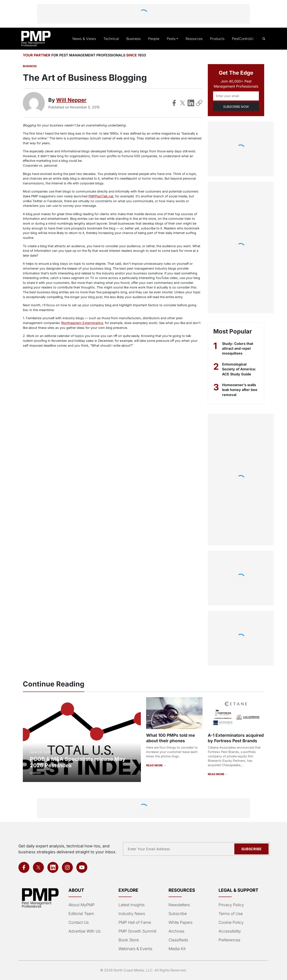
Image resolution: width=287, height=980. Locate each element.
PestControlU (243, 39)
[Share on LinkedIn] (191, 103)
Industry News (131, 914)
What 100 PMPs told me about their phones (170, 738)
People (155, 39)
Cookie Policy (230, 922)
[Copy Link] (199, 103)
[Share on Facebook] (174, 103)
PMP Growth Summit (137, 931)
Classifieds (178, 940)
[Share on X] (183, 103)
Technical (113, 39)
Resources (195, 39)
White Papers (180, 922)
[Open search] (264, 39)
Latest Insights (132, 905)
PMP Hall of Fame (134, 922)
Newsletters (179, 905)
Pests (173, 39)
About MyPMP (81, 905)
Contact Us (78, 922)
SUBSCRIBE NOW (236, 107)
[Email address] (236, 96)
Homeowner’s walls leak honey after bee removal (240, 390)
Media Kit (177, 949)
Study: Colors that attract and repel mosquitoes (238, 349)
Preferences (229, 940)
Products (218, 39)
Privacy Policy (230, 905)
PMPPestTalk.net (99, 196)
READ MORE (155, 765)
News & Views (88, 39)
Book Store (128, 940)
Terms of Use (230, 914)
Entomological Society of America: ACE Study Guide (239, 369)
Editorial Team (81, 914)
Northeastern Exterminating (62, 323)
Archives (176, 931)
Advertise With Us (84, 931)
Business (135, 39)
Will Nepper (72, 100)
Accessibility (229, 931)
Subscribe (177, 914)
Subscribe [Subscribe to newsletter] (252, 849)
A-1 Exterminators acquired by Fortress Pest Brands (236, 738)
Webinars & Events (135, 949)
